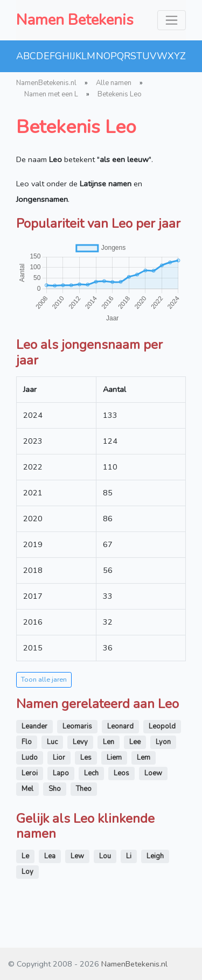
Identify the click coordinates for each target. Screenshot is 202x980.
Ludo (30, 758)
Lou (105, 856)
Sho (55, 789)
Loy (27, 872)
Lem (144, 758)
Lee (135, 742)
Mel (27, 789)
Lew (77, 856)
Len (109, 742)
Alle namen (114, 83)
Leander (34, 726)
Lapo (61, 773)
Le (25, 856)
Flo (27, 742)
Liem (114, 758)
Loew (153, 773)
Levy (80, 742)
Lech (91, 773)
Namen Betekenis (75, 20)
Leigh (155, 856)
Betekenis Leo (120, 94)
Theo (84, 789)
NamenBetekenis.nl (46, 83)
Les (86, 758)
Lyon (163, 742)
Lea (50, 856)
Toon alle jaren (44, 679)
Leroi (30, 773)
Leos (121, 773)
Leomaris (77, 726)
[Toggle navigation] (172, 20)
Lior (59, 758)
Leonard (120, 726)
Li (129, 856)
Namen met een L (51, 94)
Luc (52, 742)
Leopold (162, 726)
